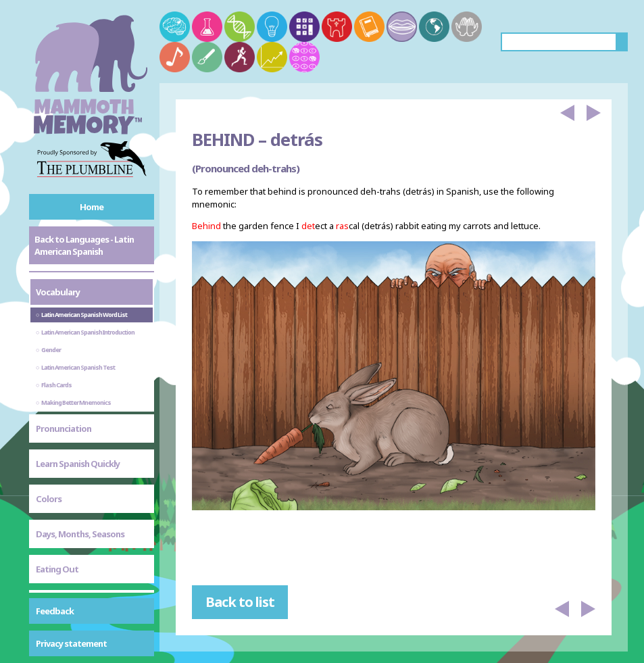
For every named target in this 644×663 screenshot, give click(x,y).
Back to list (240, 602)
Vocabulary (58, 292)
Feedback (55, 611)
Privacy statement (71, 643)
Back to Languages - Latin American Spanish (84, 245)
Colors (49, 499)
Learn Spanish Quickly (78, 464)
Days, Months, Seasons (80, 534)
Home (92, 207)
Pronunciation (64, 428)
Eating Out (57, 569)
